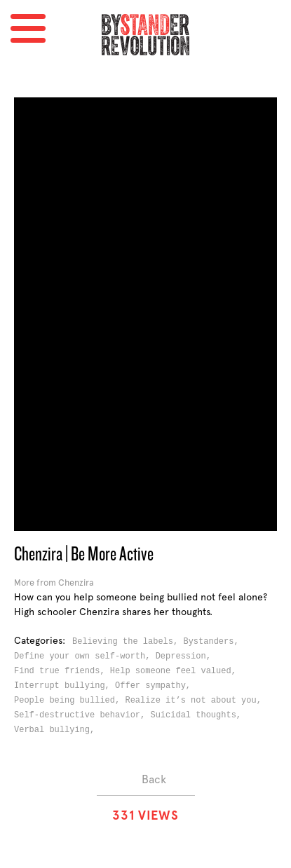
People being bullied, (69, 701)
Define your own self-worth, (85, 656)
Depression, (186, 656)
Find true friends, (62, 671)
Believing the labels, (128, 642)
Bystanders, (213, 642)
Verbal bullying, (57, 730)
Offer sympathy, (155, 686)
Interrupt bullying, (65, 686)
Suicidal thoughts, (198, 715)
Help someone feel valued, (176, 671)
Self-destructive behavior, (82, 715)
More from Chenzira (54, 583)
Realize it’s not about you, (196, 701)
